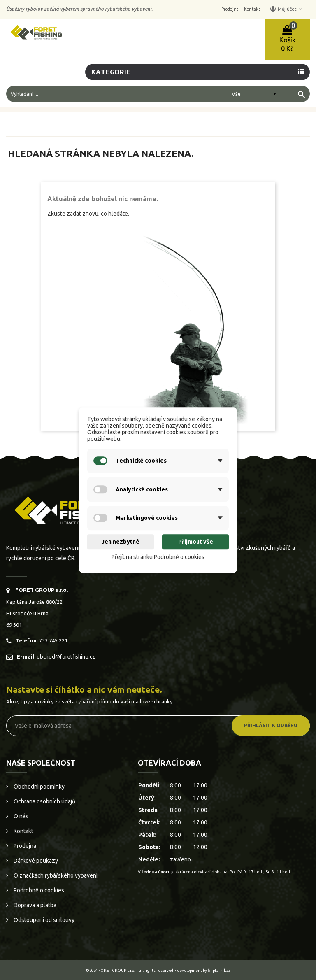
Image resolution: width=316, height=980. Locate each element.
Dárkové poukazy (35, 861)
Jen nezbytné (121, 542)
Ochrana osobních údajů (44, 801)
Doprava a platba (34, 905)
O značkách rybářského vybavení (55, 875)
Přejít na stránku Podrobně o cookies (158, 557)
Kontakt (23, 831)
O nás (20, 816)
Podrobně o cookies (38, 890)
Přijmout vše (196, 542)
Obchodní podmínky (38, 787)
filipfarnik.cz (219, 970)
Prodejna (24, 846)
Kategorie (111, 72)
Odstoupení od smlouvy (43, 920)
